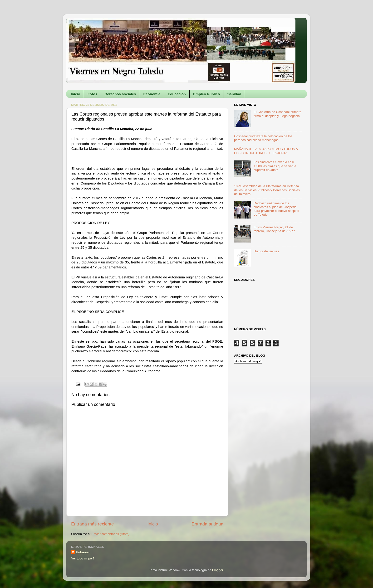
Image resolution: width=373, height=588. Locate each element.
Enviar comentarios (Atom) (111, 534)
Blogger (218, 570)
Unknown (83, 552)
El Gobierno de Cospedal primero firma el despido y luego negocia (277, 114)
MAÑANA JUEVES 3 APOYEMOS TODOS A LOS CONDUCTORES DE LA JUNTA (266, 151)
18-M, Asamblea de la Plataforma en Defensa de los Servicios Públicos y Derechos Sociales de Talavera (267, 190)
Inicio (76, 94)
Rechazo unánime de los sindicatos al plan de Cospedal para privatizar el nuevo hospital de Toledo (276, 209)
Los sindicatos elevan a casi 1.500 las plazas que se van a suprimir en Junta (275, 166)
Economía (152, 94)
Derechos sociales (120, 94)
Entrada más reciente (93, 524)
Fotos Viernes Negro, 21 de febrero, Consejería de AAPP (274, 229)
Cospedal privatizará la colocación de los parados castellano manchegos (263, 138)
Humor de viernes (266, 251)
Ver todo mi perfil (83, 558)
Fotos (92, 94)
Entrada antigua (208, 524)
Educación (177, 94)
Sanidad (234, 94)
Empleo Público (207, 94)
